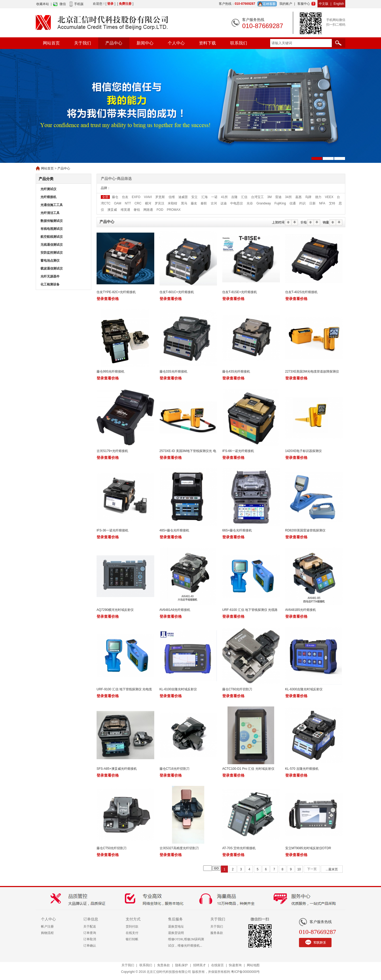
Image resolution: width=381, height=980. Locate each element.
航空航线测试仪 (52, 237)
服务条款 (217, 933)
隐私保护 (182, 965)
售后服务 (175, 919)
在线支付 (132, 933)
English (339, 4)
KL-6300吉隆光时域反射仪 (304, 689)
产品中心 (114, 43)
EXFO (136, 197)
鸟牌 (308, 197)
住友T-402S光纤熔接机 (302, 292)
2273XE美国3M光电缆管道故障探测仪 (312, 372)
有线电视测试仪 (52, 229)
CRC (138, 203)
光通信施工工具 (52, 205)
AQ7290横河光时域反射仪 (115, 610)
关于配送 (90, 927)
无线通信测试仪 (52, 245)
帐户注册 (47, 927)
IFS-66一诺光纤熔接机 (238, 451)
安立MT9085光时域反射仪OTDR (308, 848)
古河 (214, 203)
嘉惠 (298, 197)
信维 (172, 197)
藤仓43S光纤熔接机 (236, 372)
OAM (118, 203)
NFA (322, 203)
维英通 (125, 210)
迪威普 (183, 197)
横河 (148, 203)
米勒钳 (173, 203)
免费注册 (125, 4)
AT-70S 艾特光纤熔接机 (239, 848)
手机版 (79, 4)
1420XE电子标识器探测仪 (304, 451)
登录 (110, 4)
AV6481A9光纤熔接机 (175, 610)
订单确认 (90, 946)
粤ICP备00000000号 (245, 972)
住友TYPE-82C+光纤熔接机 (116, 292)
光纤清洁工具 (50, 213)
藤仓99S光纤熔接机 (110, 372)
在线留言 (217, 965)
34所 (288, 197)
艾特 (332, 203)
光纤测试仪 (48, 189)
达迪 (224, 203)
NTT (128, 203)
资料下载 (207, 43)
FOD (160, 210)
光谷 (250, 203)
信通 (293, 203)
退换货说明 (176, 933)
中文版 (324, 4)
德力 (318, 197)
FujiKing (280, 203)
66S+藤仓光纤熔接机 (237, 530)
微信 (63, 4)
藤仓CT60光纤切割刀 (237, 689)
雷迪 (278, 197)
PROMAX (174, 210)
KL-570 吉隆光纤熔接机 (302, 769)
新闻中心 (145, 43)
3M (269, 197)
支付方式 (133, 919)
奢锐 (137, 210)
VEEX (329, 197)
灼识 (302, 203)
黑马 (184, 203)
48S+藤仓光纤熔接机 (174, 530)
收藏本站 (43, 4)
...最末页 (332, 869)
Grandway (264, 203)
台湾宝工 (257, 197)
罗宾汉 (160, 203)
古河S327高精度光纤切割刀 (179, 848)
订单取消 (90, 939)
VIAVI (148, 197)
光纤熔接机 (48, 197)
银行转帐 (132, 939)
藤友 (194, 203)
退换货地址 (176, 927)
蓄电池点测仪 (50, 261)
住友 (125, 197)
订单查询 (90, 933)
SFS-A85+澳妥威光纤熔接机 (117, 769)
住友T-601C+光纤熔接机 (177, 292)
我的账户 (286, 4)
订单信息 (91, 919)
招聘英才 (199, 965)
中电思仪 (237, 203)
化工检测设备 (50, 284)
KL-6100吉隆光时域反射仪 (178, 689)
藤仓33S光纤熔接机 (173, 372)
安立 (194, 197)
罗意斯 (160, 197)
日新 (312, 203)
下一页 (312, 869)
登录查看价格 (108, 299)
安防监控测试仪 (52, 253)
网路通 (148, 210)
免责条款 (164, 965)
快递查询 (235, 965)
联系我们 (239, 43)
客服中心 (304, 4)
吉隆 (234, 197)
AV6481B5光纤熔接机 (301, 610)
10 (299, 869)
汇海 (205, 197)
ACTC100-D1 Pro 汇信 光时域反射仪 (248, 769)
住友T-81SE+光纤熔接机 (240, 292)
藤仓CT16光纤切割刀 (174, 769)
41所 (224, 197)
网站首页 (51, 43)
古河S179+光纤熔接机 (112, 451)
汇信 (244, 197)
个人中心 (176, 43)
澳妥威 (112, 210)
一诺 (214, 197)
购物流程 (47, 933)
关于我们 (83, 43)
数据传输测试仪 (52, 221)
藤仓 (115, 197)
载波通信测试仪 (52, 269)
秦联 (204, 203)
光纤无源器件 (50, 276)
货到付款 (132, 927)
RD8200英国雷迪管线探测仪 (305, 530)
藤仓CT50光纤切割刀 (112, 848)
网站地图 (253, 965)
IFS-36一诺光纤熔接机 (112, 530)
